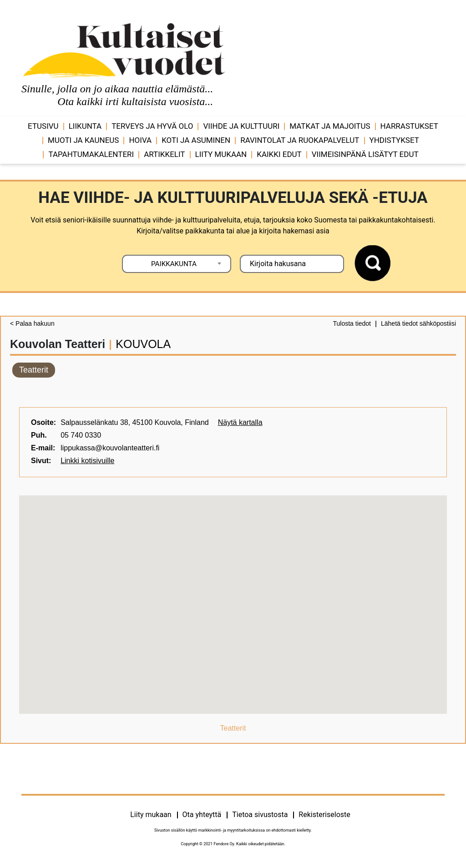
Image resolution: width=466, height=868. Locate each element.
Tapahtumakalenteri (91, 154)
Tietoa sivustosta (260, 815)
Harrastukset (409, 126)
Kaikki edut (279, 154)
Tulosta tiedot (352, 323)
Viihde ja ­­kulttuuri (241, 126)
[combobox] (177, 264)
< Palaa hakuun (32, 323)
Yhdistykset (394, 140)
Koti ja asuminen (196, 140)
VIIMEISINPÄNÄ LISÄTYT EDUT (365, 154)
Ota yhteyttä (202, 815)
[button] (233, 596)
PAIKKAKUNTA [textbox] (174, 264)
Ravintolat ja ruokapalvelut (300, 140)
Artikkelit (164, 154)
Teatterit (34, 370)
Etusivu (43, 126)
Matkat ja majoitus (330, 126)
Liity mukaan (221, 154)
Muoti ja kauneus (83, 140)
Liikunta (85, 126)
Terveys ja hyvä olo (152, 126)
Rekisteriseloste (324, 815)
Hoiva (140, 140)
